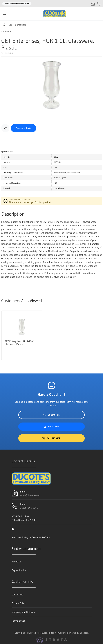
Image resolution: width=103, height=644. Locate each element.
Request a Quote (23, 128)
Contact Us (51, 415)
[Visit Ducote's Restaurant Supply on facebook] (13, 529)
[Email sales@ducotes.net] (93, 4)
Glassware (7, 32)
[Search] (51, 25)
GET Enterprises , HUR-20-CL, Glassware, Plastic (20, 343)
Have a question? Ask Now (17, 4)
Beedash (84, 633)
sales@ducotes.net (30, 495)
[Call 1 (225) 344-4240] (99, 4)
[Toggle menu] (4, 14)
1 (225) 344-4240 (29, 508)
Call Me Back (51, 438)
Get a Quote (51, 426)
